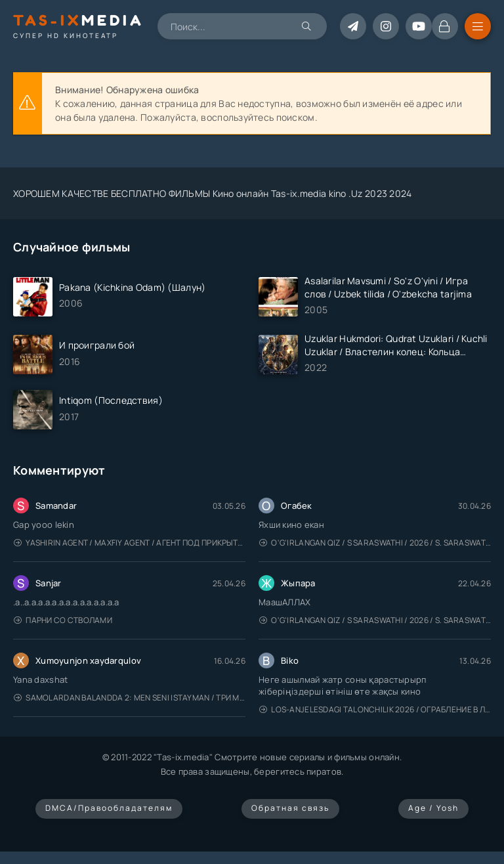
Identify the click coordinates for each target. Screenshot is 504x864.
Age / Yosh (433, 808)
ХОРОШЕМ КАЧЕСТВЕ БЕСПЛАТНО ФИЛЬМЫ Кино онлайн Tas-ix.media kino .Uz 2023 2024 (213, 193)
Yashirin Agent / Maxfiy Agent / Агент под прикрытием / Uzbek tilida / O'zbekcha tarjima (130, 543)
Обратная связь (290, 808)
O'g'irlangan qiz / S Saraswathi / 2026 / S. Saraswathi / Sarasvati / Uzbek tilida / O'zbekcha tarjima (375, 543)
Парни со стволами (63, 620)
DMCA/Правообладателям (109, 808)
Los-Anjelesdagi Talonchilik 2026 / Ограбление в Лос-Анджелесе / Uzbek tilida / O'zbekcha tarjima (375, 709)
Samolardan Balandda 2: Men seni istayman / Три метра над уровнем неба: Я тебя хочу (130, 698)
